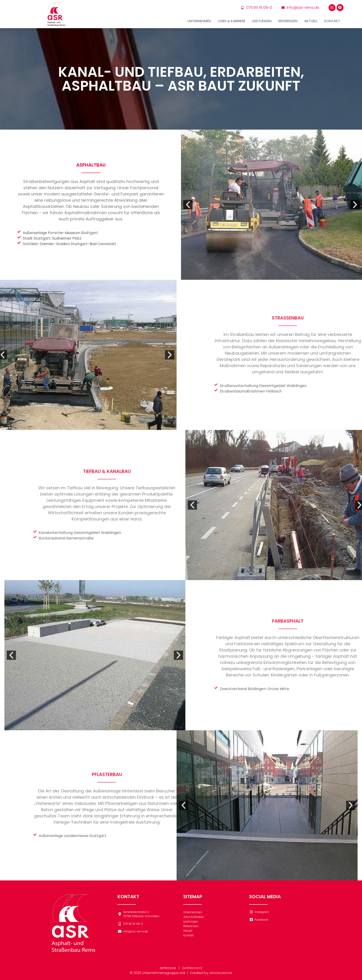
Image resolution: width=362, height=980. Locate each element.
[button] (162, 205)
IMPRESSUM (167, 968)
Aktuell (311, 17)
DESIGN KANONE (221, 973)
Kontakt (332, 17)
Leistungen (262, 17)
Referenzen (288, 17)
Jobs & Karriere (232, 17)
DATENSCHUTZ (193, 968)
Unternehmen (199, 17)
